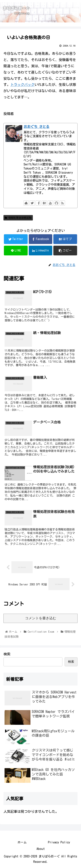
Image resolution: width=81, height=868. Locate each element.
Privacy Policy (59, 842)
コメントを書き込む (41, 618)
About (41, 849)
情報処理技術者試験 (18, 218)
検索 (7, 654)
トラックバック (22, 85)
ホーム (22, 842)
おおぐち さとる (37, 127)
